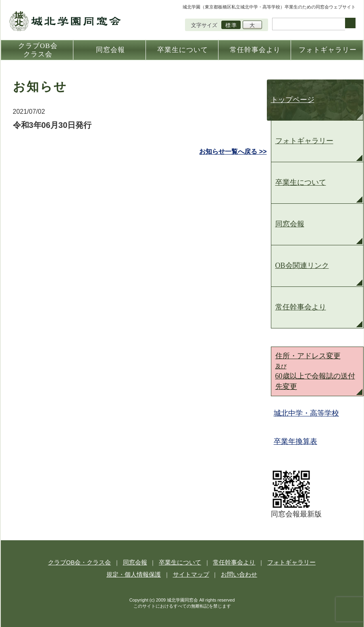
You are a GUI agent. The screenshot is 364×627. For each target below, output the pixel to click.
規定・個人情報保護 (138, 574)
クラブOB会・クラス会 (89, 562)
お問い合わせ (234, 574)
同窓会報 (290, 224)
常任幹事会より (301, 307)
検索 (350, 23)
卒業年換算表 (297, 441)
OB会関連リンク (302, 265)
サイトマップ (190, 574)
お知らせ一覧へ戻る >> (233, 152)
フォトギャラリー (304, 141)
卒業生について (301, 182)
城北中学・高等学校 (308, 413)
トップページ (293, 100)
